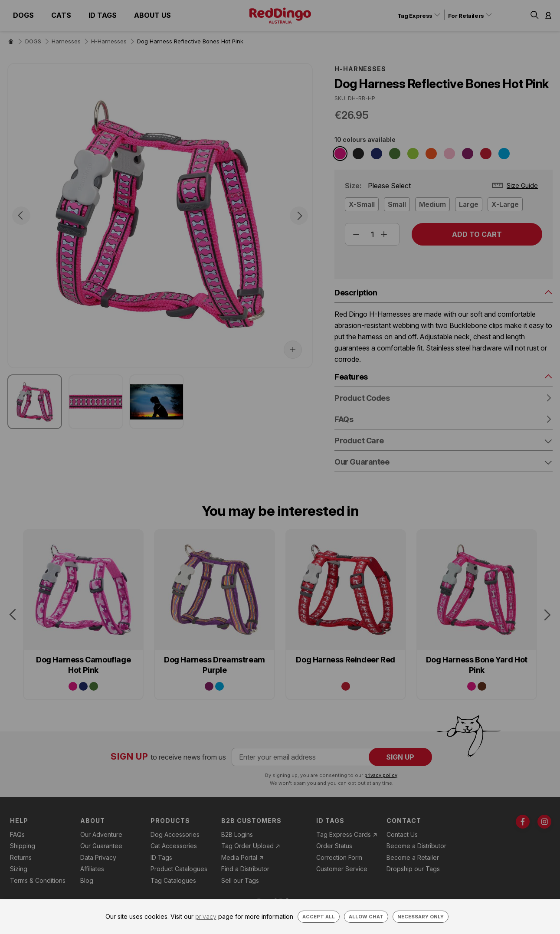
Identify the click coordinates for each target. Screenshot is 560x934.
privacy (206, 916)
